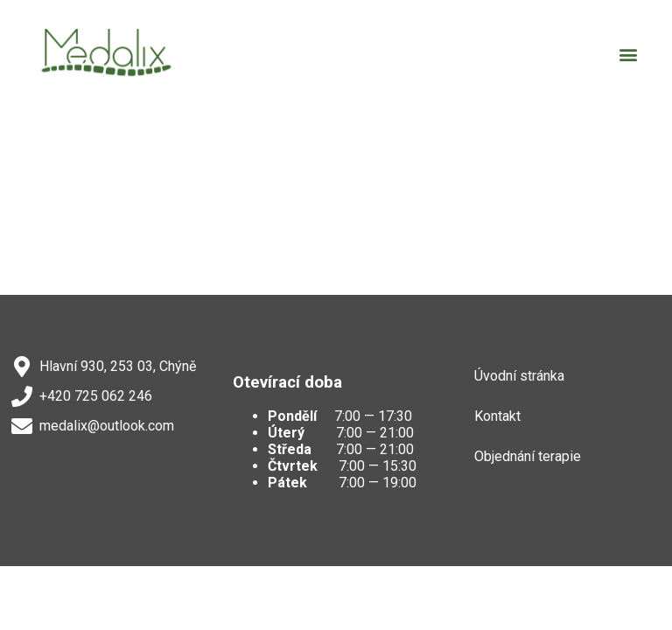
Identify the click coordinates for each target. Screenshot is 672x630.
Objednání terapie (528, 456)
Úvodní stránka (519, 376)
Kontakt (497, 416)
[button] (629, 55)
